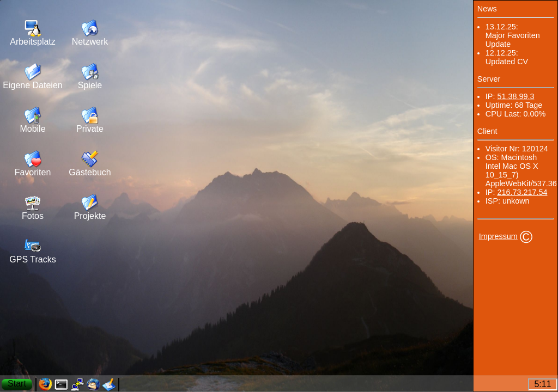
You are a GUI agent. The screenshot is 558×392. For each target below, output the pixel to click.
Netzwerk (90, 42)
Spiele (90, 85)
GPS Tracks (32, 259)
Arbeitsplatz (33, 42)
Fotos (33, 216)
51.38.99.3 (515, 96)
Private (90, 129)
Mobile (32, 129)
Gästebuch (90, 172)
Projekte (90, 216)
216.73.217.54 (522, 192)
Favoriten (33, 172)
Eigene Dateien (32, 85)
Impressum (498, 236)
